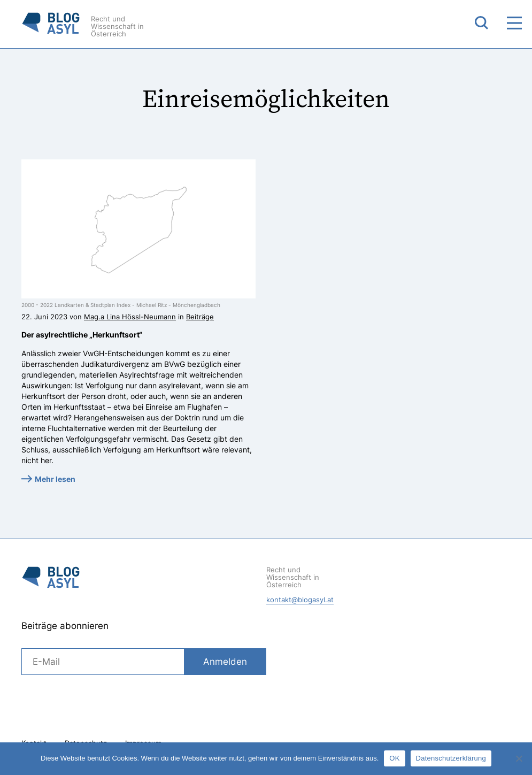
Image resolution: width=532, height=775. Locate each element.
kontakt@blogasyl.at (300, 600)
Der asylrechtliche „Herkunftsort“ (82, 335)
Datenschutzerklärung (451, 758)
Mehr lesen (55, 479)
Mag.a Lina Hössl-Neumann (130, 317)
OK (394, 758)
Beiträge (200, 317)
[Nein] (519, 758)
